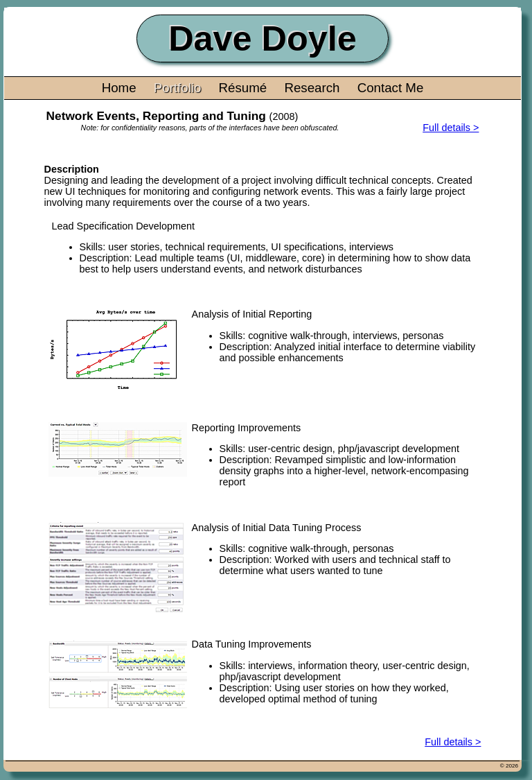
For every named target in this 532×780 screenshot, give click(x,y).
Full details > (451, 128)
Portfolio (178, 88)
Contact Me (391, 88)
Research (312, 88)
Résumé (243, 88)
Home (119, 88)
